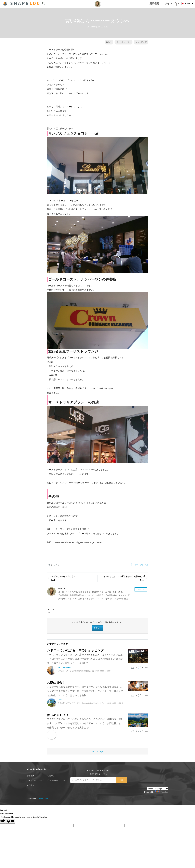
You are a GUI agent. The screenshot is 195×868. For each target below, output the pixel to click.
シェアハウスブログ (35, 780)
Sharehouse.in (44, 798)
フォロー (141, 589)
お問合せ (30, 785)
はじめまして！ (58, 715)
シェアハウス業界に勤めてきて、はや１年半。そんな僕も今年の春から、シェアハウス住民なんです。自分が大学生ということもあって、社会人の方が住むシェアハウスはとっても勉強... (85, 691)
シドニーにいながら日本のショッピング (75, 650)
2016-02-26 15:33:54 (103, 671)
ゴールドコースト (123, 42)
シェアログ (97, 751)
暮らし (109, 42)
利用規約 (50, 776)
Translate (161, 792)
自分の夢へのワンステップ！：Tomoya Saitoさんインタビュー (82, 703)
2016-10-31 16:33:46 (115, 703)
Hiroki (60, 700)
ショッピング (141, 42)
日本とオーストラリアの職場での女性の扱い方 (76, 671)
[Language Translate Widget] (158, 789)
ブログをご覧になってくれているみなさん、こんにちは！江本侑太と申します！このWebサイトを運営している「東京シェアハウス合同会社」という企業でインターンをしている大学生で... (85, 723)
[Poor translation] (11, 821)
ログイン (97, 628)
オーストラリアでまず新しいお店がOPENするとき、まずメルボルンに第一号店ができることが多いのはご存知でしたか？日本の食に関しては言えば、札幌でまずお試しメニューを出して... (85, 659)
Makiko (93, 27)
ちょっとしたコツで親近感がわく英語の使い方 (122, 578)
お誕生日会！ (56, 683)
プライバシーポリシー (56, 780)
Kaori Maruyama (64, 667)
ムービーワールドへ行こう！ (73, 578)
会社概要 (30, 776)
